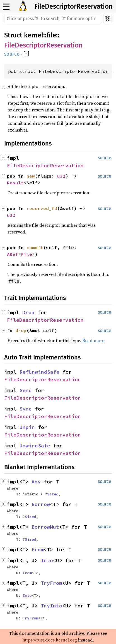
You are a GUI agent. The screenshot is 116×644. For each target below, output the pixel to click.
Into (47, 560)
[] (26, 54)
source (12, 54)
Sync (26, 409)
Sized (53, 494)
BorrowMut (45, 527)
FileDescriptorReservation (73, 6)
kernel (34, 35)
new (31, 176)
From (38, 549)
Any (36, 482)
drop (21, 330)
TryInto (51, 606)
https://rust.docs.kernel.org (50, 640)
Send (26, 390)
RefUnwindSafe (39, 372)
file (51, 35)
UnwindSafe (35, 446)
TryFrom (51, 583)
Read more (93, 340)
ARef (13, 254)
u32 (61, 176)
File (26, 254)
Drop (28, 312)
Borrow (41, 504)
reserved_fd (42, 208)
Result (15, 183)
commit (35, 247)
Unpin (27, 427)
